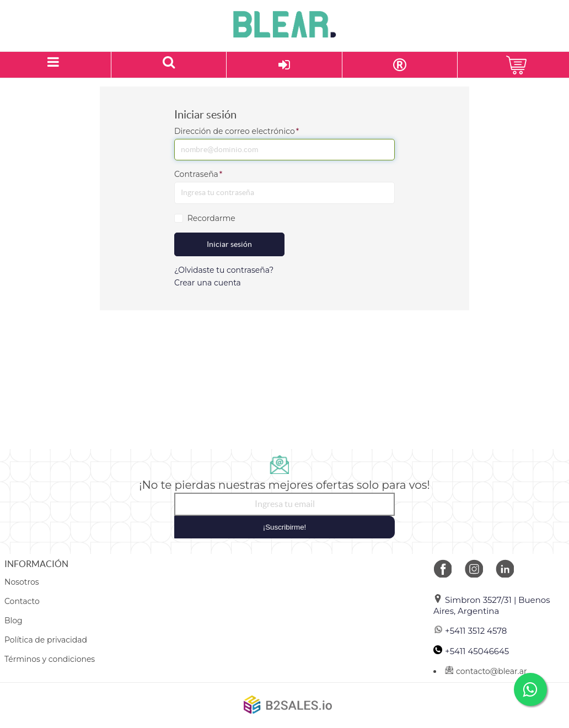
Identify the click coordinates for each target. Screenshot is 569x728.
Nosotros (22, 582)
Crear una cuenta (208, 283)
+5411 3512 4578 (470, 631)
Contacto (22, 601)
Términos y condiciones (50, 659)
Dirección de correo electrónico (237, 131)
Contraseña (198, 174)
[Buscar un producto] (169, 65)
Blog (14, 621)
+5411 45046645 (471, 651)
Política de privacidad (46, 640)
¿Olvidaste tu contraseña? (224, 270)
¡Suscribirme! (285, 527)
